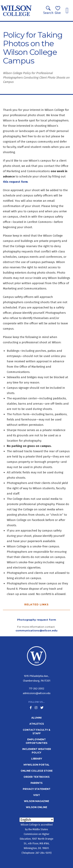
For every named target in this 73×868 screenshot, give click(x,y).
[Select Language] (37, 820)
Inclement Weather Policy (37, 751)
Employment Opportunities (36, 741)
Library (37, 759)
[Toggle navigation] (67, 11)
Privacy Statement (37, 789)
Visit (37, 795)
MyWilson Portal (36, 765)
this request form (15, 182)
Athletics (37, 724)
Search (48, 10)
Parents (36, 783)
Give (58, 10)
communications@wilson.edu (36, 630)
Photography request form (37, 620)
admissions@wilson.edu (37, 693)
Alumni (36, 718)
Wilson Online (36, 807)
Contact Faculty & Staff (36, 732)
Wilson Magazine (36, 801)
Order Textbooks (36, 777)
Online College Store (37, 771)
